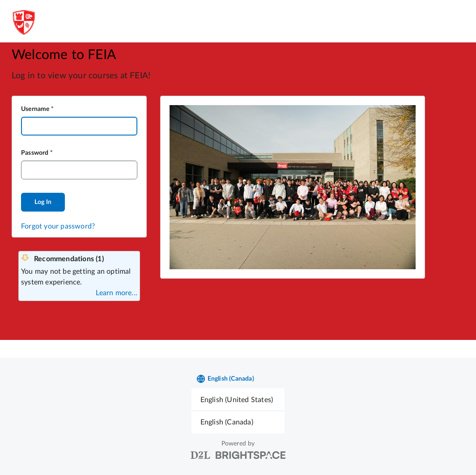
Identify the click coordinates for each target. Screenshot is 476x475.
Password (35, 153)
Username (35, 109)
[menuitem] (238, 400)
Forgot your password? (58, 226)
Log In (43, 202)
